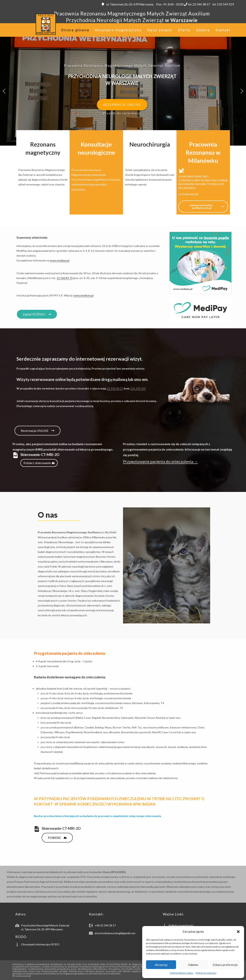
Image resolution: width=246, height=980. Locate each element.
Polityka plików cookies (182, 973)
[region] (123, 91)
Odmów (193, 965)
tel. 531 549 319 (223, 4)
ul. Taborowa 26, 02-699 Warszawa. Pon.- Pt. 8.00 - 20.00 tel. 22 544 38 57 (156, 4)
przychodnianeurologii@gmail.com (115, 933)
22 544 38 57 (115, 388)
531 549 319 (138, 388)
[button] (238, 932)
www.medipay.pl (60, 260)
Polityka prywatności (206, 973)
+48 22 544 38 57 (105, 925)
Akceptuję (161, 965)
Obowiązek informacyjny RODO (40, 944)
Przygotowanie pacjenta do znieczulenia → (160, 461)
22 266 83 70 (65, 278)
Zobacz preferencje (225, 965)
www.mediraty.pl (83, 295)
